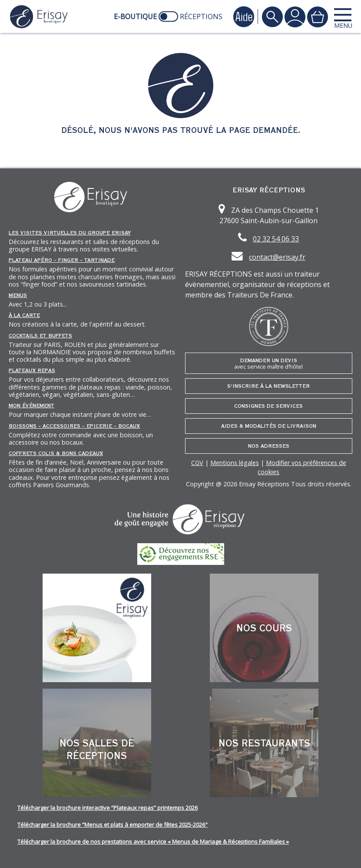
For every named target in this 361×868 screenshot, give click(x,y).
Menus (18, 295)
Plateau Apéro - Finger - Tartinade (62, 260)
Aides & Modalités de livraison (269, 426)
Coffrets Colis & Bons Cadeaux (56, 453)
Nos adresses (269, 446)
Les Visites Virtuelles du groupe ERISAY (70, 233)
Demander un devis (269, 364)
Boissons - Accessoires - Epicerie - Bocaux (74, 426)
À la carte (24, 315)
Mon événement (31, 406)
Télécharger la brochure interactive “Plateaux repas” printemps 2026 (108, 808)
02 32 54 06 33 (276, 239)
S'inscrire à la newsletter (268, 386)
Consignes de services (268, 406)
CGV (197, 463)
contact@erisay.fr (277, 257)
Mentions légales (235, 463)
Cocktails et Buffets (40, 336)
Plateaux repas (32, 370)
